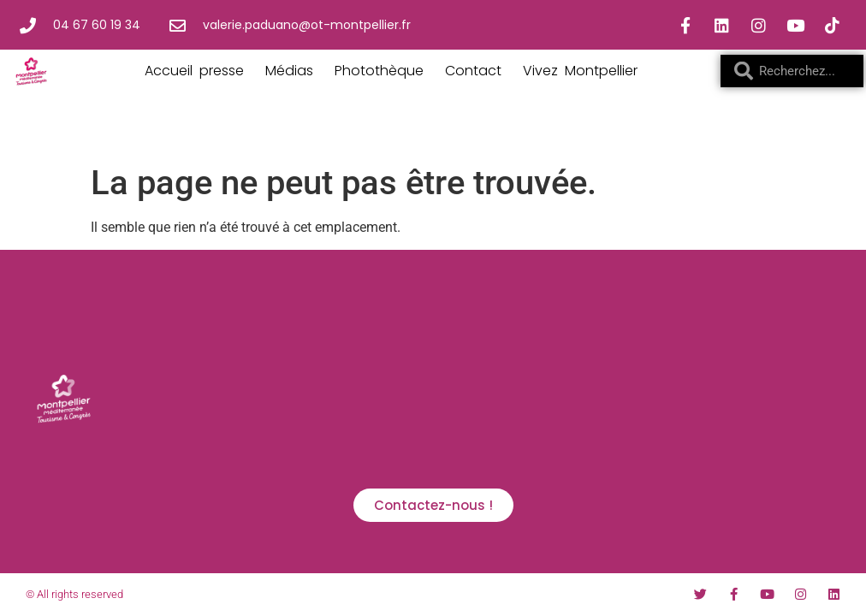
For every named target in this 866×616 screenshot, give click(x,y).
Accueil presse (194, 71)
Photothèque (379, 71)
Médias (289, 71)
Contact (473, 71)
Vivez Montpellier (580, 71)
